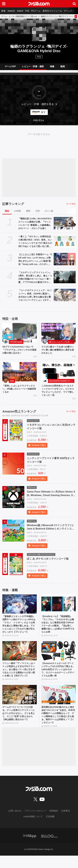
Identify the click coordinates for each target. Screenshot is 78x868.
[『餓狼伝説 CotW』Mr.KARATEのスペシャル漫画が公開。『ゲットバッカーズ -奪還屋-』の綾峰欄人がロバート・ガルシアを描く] (65, 223)
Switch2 (11, 11)
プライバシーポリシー (35, 823)
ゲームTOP (10, 66)
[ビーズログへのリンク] (49, 848)
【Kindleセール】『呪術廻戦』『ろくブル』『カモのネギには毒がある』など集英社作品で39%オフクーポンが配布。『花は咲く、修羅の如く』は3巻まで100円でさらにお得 (58, 628)
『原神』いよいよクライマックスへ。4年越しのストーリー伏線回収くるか (19, 390)
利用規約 (54, 823)
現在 (7, 211)
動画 (63, 66)
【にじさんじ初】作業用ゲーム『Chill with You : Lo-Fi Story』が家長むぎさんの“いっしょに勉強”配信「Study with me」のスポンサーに (35, 260)
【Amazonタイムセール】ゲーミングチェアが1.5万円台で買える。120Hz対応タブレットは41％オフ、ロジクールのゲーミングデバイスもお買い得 (58, 677)
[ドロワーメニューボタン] (4, 4)
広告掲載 (50, 829)
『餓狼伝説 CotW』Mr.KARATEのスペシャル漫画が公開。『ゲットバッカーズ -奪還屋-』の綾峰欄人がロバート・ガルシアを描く (35, 223)
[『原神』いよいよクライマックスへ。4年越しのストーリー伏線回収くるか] (20, 373)
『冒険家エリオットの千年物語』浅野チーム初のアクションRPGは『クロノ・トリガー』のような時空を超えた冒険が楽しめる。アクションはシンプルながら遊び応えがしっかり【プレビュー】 (18, 628)
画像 (52, 66)
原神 (12, 382)
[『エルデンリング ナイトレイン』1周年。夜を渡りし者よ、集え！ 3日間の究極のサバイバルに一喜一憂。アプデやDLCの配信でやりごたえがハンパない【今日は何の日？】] (65, 277)
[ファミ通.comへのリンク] (39, 4)
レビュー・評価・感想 (33, 66)
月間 (37, 211)
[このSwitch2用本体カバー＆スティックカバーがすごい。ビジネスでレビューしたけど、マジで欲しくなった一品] (59, 373)
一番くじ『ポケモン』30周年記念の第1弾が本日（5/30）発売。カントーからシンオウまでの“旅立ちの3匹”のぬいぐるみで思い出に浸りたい (35, 242)
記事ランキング (13, 204)
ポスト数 (49, 211)
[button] (39, 120)
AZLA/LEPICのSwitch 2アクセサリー (62, 382)
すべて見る (71, 204)
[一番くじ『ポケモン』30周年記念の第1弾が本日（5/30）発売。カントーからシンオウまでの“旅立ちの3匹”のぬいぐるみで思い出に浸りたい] (65, 241)
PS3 (39, 57)
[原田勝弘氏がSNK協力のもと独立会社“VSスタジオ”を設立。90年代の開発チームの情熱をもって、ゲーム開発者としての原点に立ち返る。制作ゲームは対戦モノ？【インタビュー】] (59, 705)
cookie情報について (33, 829)
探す (43, 112)
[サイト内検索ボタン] (74, 4)
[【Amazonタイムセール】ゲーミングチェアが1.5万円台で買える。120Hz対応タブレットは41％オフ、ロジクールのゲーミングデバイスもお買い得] (59, 656)
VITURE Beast (16, 342)
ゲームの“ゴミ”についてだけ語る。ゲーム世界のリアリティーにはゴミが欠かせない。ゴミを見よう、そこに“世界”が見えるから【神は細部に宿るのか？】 (19, 726)
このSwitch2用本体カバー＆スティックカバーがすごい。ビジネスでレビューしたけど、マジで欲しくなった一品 (58, 392)
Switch (20, 11)
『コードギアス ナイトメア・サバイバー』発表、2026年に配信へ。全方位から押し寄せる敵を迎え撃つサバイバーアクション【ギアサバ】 (35, 295)
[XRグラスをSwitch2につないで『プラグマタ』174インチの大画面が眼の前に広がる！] (20, 333)
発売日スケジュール (52, 11)
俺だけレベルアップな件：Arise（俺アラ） (62, 342)
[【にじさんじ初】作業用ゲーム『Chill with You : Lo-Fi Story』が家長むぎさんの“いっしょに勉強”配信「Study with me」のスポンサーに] (65, 259)
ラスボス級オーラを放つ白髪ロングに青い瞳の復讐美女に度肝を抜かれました (58, 350)
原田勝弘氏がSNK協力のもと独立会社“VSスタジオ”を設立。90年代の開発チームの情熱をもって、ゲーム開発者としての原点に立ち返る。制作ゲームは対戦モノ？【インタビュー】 (58, 726)
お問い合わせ (15, 823)
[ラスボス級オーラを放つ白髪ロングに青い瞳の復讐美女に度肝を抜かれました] (59, 333)
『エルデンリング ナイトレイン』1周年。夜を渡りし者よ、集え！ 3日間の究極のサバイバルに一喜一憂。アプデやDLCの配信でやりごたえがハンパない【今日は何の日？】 (35, 278)
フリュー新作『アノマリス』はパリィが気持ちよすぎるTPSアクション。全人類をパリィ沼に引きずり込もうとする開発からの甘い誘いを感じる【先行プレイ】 (19, 677)
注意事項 (65, 823)
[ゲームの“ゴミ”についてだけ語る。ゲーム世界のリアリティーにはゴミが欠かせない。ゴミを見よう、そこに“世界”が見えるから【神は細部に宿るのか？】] (20, 705)
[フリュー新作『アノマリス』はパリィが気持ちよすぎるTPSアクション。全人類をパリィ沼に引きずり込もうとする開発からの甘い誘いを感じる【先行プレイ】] (20, 656)
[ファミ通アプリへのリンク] (30, 848)
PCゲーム (36, 11)
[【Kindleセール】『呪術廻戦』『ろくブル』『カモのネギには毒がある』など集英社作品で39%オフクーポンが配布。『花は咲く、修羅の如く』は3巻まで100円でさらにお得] (59, 607)
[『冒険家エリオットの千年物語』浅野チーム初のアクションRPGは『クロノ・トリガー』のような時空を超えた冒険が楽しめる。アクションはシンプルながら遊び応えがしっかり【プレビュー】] (20, 607)
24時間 (18, 211)
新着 (3, 11)
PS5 (27, 11)
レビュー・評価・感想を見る (38, 104)
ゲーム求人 (69, 11)
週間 (28, 211)
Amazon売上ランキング (19, 414)
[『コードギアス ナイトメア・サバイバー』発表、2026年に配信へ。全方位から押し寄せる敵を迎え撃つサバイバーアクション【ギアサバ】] (65, 295)
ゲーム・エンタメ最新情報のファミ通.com (19, 16)
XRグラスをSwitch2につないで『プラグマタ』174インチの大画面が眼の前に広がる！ (19, 350)
